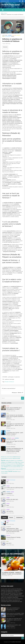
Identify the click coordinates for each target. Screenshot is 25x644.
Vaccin (15, 464)
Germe (22, 467)
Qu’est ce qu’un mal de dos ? (9, 388)
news (3, 37)
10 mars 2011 (9, 533)
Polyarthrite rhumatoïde (10, 464)
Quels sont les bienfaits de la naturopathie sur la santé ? (14, 408)
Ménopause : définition (17, 393)
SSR (7, 482)
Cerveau (3, 464)
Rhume (17, 464)
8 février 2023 (9, 420)
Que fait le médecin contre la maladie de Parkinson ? (12, 281)
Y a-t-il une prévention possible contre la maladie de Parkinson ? (12, 224)
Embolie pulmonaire (9, 469)
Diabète (10, 462)
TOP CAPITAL (10, 511)
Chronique (17, 469)
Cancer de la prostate (12, 467)
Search (23, 398)
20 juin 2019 (9, 539)
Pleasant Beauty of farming (13, 537)
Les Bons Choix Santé (10, 5)
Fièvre (3, 469)
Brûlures (21, 464)
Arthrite (6, 462)
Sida (3, 467)
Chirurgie (10, 35)
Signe (16, 462)
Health (8, 406)
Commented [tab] (19, 517)
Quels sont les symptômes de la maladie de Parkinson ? (12, 141)
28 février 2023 (10, 411)
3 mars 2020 (5, 44)
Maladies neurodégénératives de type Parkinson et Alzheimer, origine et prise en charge (15, 450)
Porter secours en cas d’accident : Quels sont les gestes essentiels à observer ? (15, 416)
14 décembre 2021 (10, 453)
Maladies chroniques (11, 447)
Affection (19, 462)
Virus (12, 465)
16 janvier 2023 (10, 436)
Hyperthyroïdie (3, 465)
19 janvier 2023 (10, 428)
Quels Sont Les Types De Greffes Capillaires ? (15, 442)
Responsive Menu (20, 1)
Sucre (3, 460)
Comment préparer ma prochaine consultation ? (11, 349)
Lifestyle (8, 536)
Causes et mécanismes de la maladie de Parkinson (12, 111)
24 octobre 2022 (10, 444)
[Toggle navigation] (3, 10)
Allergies (3, 457)
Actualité (9, 422)
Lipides (6, 471)
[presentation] (1, 568)
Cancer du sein (16, 458)
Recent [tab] (11, 517)
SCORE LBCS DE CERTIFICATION (15, 488)
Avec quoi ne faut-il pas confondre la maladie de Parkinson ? (11, 196)
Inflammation (10, 458)
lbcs (9, 44)
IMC (6, 464)
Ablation (14, 469)
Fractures (19, 472)
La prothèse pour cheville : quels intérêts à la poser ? (15, 433)
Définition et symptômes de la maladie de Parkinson (12, 52)
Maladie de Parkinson (9, 382)
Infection (18, 467)
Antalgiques (15, 465)
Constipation (8, 465)
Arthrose (6, 458)
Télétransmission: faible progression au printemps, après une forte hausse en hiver (14, 530)
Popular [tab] (4, 517)
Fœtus (5, 457)
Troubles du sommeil (10, 461)
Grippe (14, 457)
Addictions (5, 35)
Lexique (8, 480)
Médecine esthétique (11, 439)
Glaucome (16, 461)
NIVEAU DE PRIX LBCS (12, 499)
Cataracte (8, 457)
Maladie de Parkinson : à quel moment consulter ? (11, 261)
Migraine (11, 457)
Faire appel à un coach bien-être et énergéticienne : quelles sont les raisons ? (15, 425)
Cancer (13, 438)
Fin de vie (14, 35)
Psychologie (8, 37)
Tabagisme (6, 467)
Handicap (18, 35)
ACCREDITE (9, 494)
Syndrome (13, 462)
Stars (8, 505)
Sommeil (12, 37)
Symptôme (22, 462)
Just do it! (9, 543)
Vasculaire (15, 471)
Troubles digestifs (4, 473)
